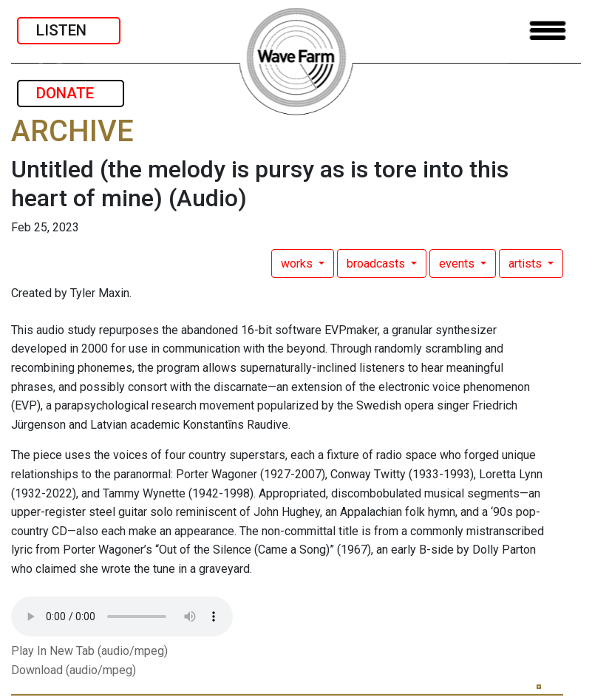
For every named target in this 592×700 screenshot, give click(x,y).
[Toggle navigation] (548, 31)
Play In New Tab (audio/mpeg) (89, 651)
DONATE (71, 93)
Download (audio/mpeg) (74, 670)
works (298, 264)
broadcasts (377, 264)
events (458, 264)
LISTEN (69, 30)
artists (527, 264)
